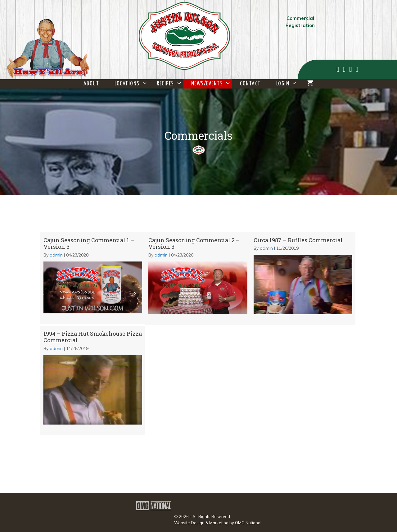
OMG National (248, 523)
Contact (250, 84)
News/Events (212, 84)
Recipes (170, 84)
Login (288, 84)
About (91, 84)
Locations (132, 84)
